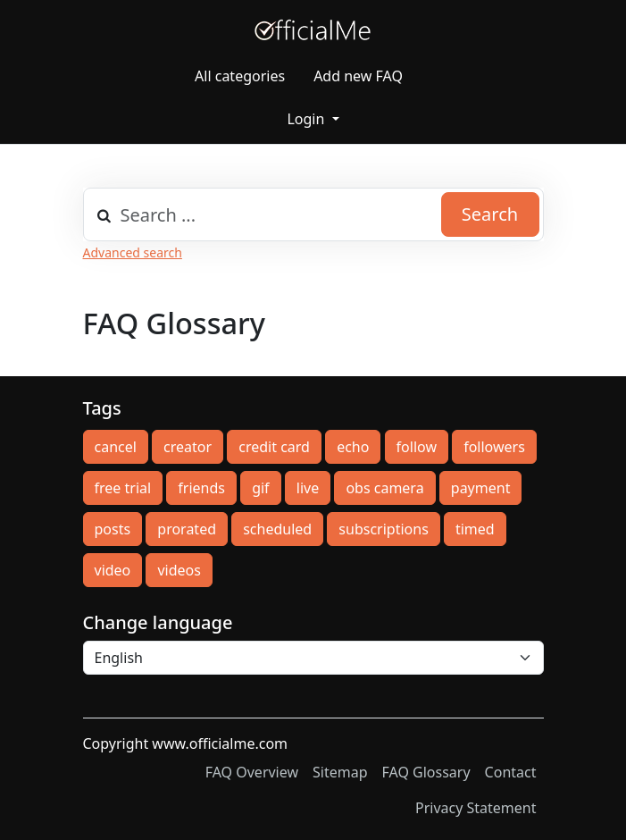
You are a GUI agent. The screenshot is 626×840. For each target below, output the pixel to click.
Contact (511, 772)
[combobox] (313, 214)
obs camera (384, 488)
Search (490, 214)
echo (353, 447)
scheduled (277, 529)
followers (494, 447)
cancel (116, 447)
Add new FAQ (358, 76)
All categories (240, 76)
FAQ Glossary (426, 772)
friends (201, 488)
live (308, 488)
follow (417, 447)
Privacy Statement (476, 808)
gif (260, 488)
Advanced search (133, 252)
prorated (187, 529)
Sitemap (340, 772)
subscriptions (383, 529)
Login (307, 119)
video (113, 570)
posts (113, 529)
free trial (123, 488)
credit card (274, 447)
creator (188, 447)
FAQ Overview (252, 772)
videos (179, 570)
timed (475, 529)
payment (481, 488)
